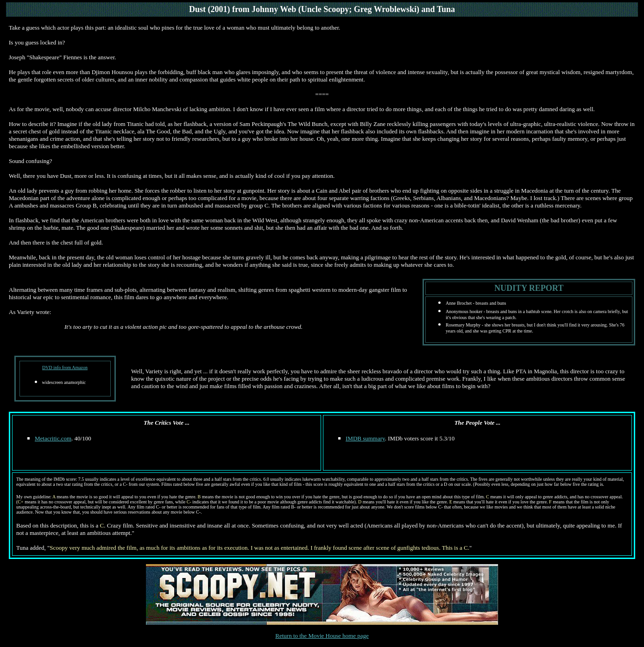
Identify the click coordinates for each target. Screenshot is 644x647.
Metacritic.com (53, 438)
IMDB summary (365, 438)
